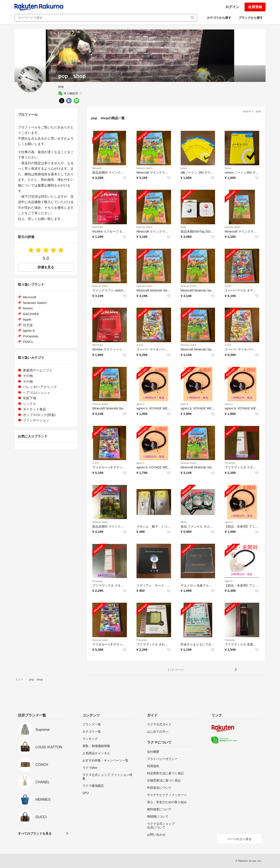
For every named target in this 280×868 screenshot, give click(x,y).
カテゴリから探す (219, 18)
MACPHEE (98, 227)
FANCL (184, 522)
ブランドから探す (251, 18)
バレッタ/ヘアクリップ (40, 387)
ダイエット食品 (34, 409)
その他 (28, 376)
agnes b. (141, 404)
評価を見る (46, 267)
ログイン (232, 7)
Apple (184, 227)
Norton (184, 168)
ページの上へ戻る (239, 839)
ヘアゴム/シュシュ (37, 393)
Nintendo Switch (144, 168)
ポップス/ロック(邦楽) (39, 415)
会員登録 (255, 7)
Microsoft (97, 168)
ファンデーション (36, 420)
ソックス (30, 404)
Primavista (230, 463)
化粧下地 (30, 398)
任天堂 (228, 286)
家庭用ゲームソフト (38, 370)
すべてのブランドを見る (35, 833)
